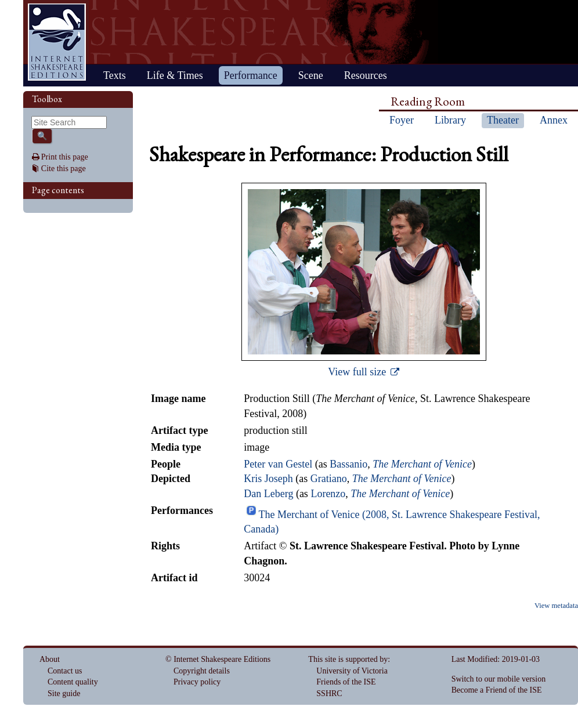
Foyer (402, 120)
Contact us (65, 671)
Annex (554, 120)
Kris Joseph (268, 479)
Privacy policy (197, 682)
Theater (503, 120)
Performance (251, 75)
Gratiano (329, 479)
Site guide (64, 693)
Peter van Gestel (278, 464)
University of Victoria (352, 671)
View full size (358, 372)
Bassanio (348, 464)
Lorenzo (328, 494)
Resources (366, 75)
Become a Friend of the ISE (497, 690)
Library (450, 120)
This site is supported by (348, 659)
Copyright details (202, 671)
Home (57, 42)
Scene (311, 75)
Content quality (73, 682)
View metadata (556, 606)
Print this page (65, 157)
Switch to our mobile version (499, 679)
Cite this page (64, 169)
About (50, 659)
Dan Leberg (268, 494)
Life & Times (175, 75)
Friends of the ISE (346, 682)
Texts (115, 75)
